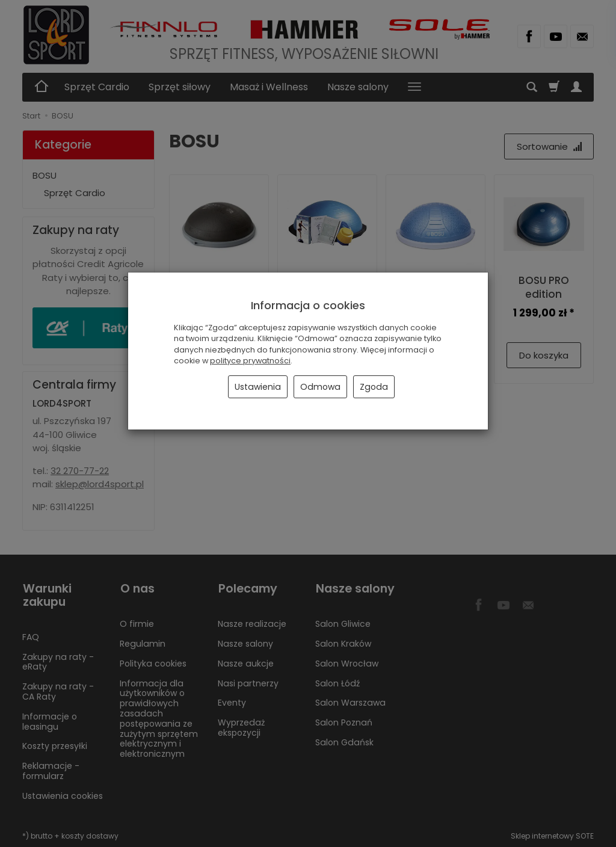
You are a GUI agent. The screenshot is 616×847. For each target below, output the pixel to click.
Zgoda (374, 387)
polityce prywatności (250, 361)
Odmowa (320, 387)
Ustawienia (258, 387)
